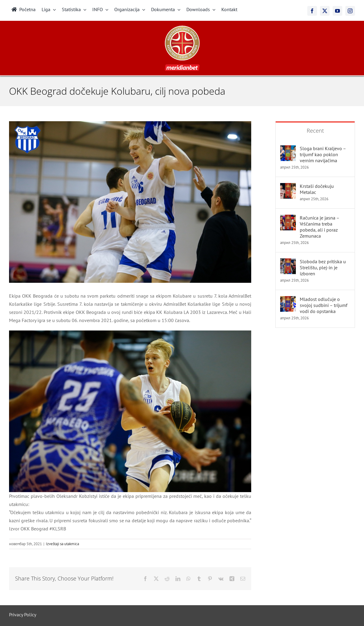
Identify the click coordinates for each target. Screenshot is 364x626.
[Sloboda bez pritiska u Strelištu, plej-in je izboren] (288, 262)
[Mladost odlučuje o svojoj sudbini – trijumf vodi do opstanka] (288, 300)
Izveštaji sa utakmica (62, 544)
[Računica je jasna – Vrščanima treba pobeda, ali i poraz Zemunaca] (288, 219)
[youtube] (337, 11)
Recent (315, 131)
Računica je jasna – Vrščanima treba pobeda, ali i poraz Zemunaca (320, 227)
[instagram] (350, 11)
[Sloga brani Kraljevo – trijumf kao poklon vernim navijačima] (288, 149)
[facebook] (312, 11)
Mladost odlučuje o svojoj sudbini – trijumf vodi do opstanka (324, 305)
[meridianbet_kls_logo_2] (182, 28)
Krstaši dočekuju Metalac (317, 189)
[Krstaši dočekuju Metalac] (288, 187)
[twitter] (325, 11)
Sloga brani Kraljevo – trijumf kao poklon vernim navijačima (323, 154)
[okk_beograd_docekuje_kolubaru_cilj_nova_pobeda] (130, 202)
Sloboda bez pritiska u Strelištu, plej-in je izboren (323, 267)
